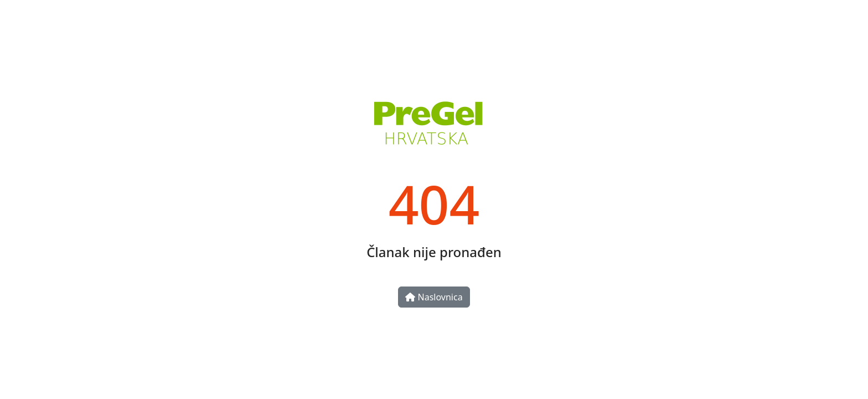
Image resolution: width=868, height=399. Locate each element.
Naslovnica (434, 297)
